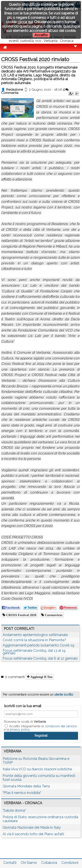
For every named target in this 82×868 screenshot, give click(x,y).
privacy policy (20, 729)
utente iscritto (64, 695)
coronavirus (53, 615)
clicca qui (25, 22)
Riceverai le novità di (25, 722)
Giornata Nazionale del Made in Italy (32, 827)
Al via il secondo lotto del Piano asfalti (33, 834)
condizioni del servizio (61, 726)
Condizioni (70, 863)
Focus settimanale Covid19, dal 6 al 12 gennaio (40, 658)
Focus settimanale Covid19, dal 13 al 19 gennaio (34, 652)
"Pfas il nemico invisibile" (22, 793)
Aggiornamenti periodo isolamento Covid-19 (38, 645)
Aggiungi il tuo (41, 677)
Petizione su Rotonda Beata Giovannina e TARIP (36, 761)
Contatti (10, 863)
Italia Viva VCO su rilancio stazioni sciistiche (37, 769)
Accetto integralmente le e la (40, 728)
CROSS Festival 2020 (21, 615)
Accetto (41, 35)
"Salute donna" (14, 810)
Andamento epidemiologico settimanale (35, 635)
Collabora (49, 863)
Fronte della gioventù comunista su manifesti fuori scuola (39, 778)
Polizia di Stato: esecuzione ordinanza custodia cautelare (40, 819)
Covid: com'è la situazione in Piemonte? (34, 640)
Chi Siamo (29, 863)
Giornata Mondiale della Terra (26, 786)
